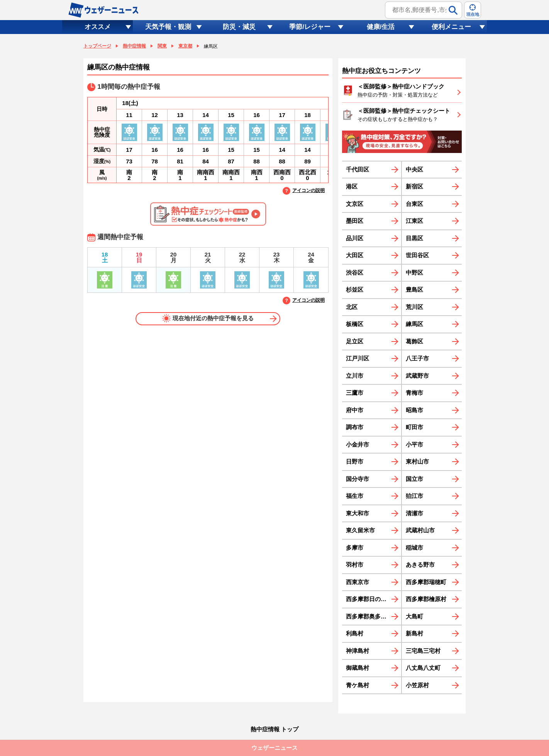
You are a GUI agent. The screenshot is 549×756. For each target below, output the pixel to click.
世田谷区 (417, 255)
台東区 (414, 204)
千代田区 (358, 169)
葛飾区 (414, 341)
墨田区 (355, 221)
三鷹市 (355, 393)
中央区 (414, 169)
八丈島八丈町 (423, 668)
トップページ (97, 46)
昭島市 (414, 410)
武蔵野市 (417, 376)
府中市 (355, 410)
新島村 (414, 633)
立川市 (355, 376)
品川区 (355, 238)
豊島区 (414, 290)
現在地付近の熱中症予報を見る (208, 318)
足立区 (355, 341)
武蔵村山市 (420, 530)
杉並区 (355, 290)
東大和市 (358, 513)
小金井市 (358, 444)
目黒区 (414, 238)
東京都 (185, 46)
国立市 (414, 479)
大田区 (355, 255)
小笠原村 (417, 685)
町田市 (414, 427)
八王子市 (417, 358)
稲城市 (414, 548)
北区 (352, 307)
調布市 (355, 427)
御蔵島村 (358, 668)
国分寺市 (358, 479)
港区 (352, 186)
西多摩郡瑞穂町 (426, 582)
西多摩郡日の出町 (369, 599)
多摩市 (355, 548)
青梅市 (414, 393)
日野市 (355, 461)
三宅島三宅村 (423, 651)
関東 (162, 46)
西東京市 (358, 582)
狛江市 (414, 496)
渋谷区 (355, 273)
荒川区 (414, 307)
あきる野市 (420, 565)
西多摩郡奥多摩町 (369, 616)
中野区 (414, 273)
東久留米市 (360, 530)
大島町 (414, 616)
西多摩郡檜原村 (426, 599)
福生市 (355, 496)
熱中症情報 (134, 46)
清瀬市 (414, 513)
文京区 (355, 204)
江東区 (414, 221)
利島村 (355, 633)
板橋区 (355, 324)
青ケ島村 (358, 685)
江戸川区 (358, 358)
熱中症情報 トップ (274, 729)
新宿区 (414, 186)
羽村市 (355, 565)
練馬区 (414, 324)
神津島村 (358, 651)
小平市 (414, 444)
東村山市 (417, 461)
